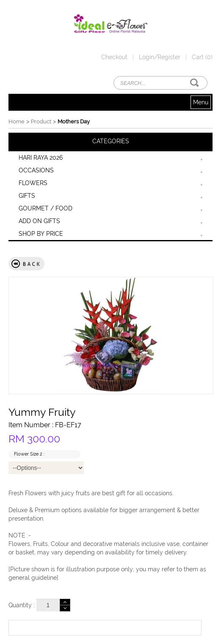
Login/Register (160, 57)
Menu (201, 102)
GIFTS (27, 196)
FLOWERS (33, 183)
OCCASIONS (36, 170)
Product (41, 121)
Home (17, 121)
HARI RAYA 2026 (41, 158)
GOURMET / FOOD (46, 208)
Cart (202, 57)
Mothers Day (74, 121)
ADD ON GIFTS (39, 221)
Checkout (114, 57)
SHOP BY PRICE (41, 234)
